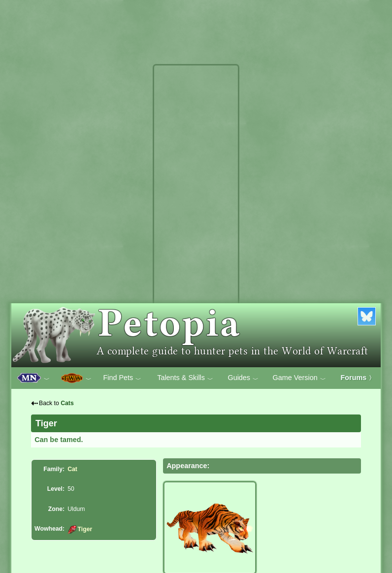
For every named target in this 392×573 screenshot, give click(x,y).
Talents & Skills (185, 378)
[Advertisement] (196, 216)
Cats (67, 403)
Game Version (299, 378)
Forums (358, 378)
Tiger (80, 529)
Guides (243, 378)
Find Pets (122, 378)
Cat (72, 469)
